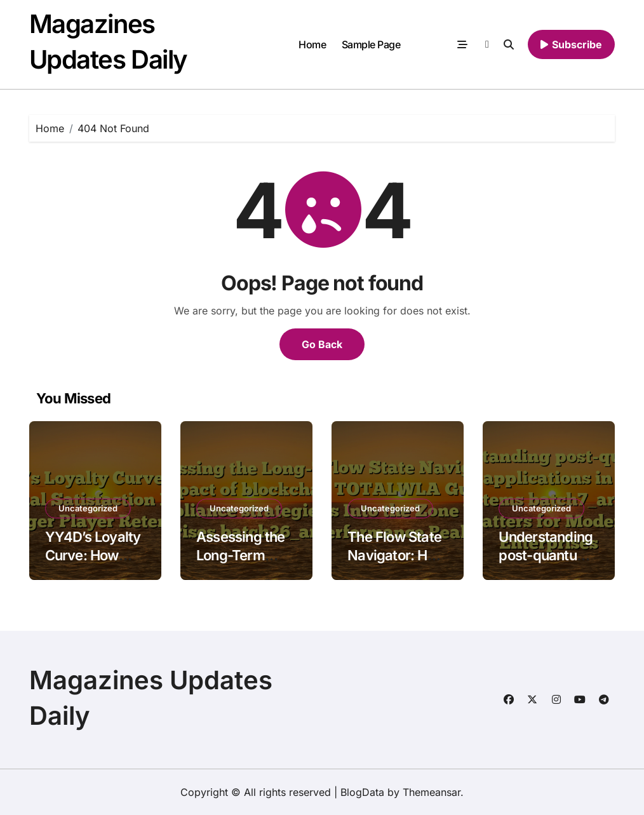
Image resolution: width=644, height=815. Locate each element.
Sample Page (371, 44)
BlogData (362, 792)
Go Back (322, 344)
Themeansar (432, 792)
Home (312, 44)
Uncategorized (88, 508)
